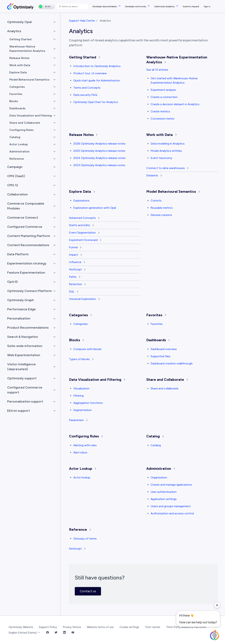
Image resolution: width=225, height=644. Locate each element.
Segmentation (82, 410)
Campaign (15, 167)
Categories (80, 315)
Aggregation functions (88, 403)
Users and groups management (171, 506)
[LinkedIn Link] (64, 633)
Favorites (156, 315)
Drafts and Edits (81, 225)
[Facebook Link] (48, 633)
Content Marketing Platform (29, 236)
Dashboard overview (164, 349)
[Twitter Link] (56, 633)
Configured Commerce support (25, 390)
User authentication (164, 492)
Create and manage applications (171, 485)
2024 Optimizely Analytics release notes (99, 158)
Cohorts (156, 201)
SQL (74, 292)
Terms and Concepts (87, 88)
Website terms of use (100, 627)
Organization (159, 477)
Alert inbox (80, 452)
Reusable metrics (162, 208)
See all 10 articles (157, 70)
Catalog (155, 436)
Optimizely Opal (19, 22)
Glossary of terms (85, 539)
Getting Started (85, 57)
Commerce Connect (23, 218)
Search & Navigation (23, 337)
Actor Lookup (83, 469)
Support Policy (48, 627)
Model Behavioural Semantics (173, 191)
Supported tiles (160, 356)
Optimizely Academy (165, 6)
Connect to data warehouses (167, 168)
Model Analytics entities (166, 151)
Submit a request (191, 6)
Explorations (81, 201)
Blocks (76, 340)
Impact (75, 255)
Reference (80, 529)
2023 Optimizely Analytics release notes (99, 165)
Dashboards (158, 340)
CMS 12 (13, 185)
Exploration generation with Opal (95, 208)
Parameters (78, 420)
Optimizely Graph (20, 300)
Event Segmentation (84, 233)
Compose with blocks (87, 349)
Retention (77, 284)
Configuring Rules (86, 436)
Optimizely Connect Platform (29, 291)
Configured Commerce (25, 227)
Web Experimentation (24, 355)
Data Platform (18, 254)
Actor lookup (82, 477)
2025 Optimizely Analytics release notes (99, 151)
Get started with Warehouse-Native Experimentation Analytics (174, 80)
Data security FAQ (85, 95)
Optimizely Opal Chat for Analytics (96, 102)
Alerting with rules (85, 445)
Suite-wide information (25, 346)
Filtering (78, 396)
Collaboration (17, 194)
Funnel (75, 247)
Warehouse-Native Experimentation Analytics (27, 49)
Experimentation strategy (27, 263)
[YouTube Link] (73, 633)
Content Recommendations (28, 245)
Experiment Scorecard (85, 240)
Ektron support (19, 411)
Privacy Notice (72, 627)
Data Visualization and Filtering (97, 380)
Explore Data (82, 191)
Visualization (81, 388)
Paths (75, 277)
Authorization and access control (172, 513)
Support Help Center (82, 21)
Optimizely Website (21, 627)
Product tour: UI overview (90, 73)
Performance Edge (21, 309)
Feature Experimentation (26, 273)
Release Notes (83, 135)
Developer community (136, 6)
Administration (161, 469)
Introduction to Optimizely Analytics (97, 66)
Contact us (88, 591)
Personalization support (25, 401)
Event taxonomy (161, 158)
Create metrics (160, 111)
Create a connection (164, 97)
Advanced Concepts (84, 218)
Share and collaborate (165, 388)
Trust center (153, 627)
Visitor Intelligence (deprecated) (21, 367)
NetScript (77, 269)
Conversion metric (163, 119)
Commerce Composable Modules (26, 206)
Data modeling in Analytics (168, 144)
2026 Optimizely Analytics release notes (99, 144)
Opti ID (12, 282)
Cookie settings (129, 627)
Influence (77, 262)
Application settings (164, 499)
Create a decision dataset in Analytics (175, 104)
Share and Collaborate (167, 380)
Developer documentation (105, 6)
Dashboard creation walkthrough (172, 363)
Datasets (154, 175)
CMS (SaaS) (16, 176)
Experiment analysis (163, 90)
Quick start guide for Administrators (97, 80)
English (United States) (25, 633)
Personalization (19, 318)
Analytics (14, 31)
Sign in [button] (207, 6)
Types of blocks (81, 359)
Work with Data (161, 135)
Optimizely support (22, 378)
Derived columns (161, 215)
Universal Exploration (84, 299)
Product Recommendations (28, 328)
